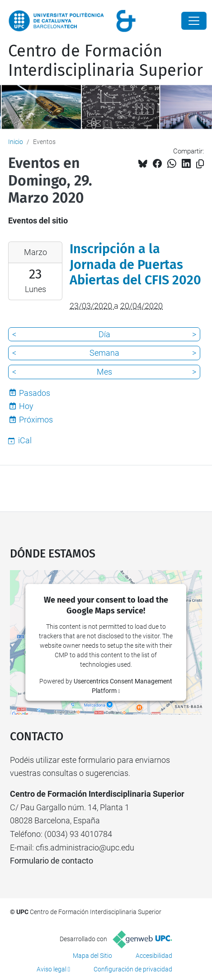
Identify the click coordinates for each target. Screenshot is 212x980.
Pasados (35, 393)
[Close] (194, 21)
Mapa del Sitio (92, 956)
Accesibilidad (154, 956)
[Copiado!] (200, 164)
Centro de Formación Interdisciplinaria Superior (106, 61)
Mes (104, 372)
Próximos (36, 420)
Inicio (16, 142)
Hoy (26, 406)
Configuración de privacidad (133, 969)
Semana (104, 353)
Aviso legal (52, 969)
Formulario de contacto (52, 861)
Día (104, 334)
